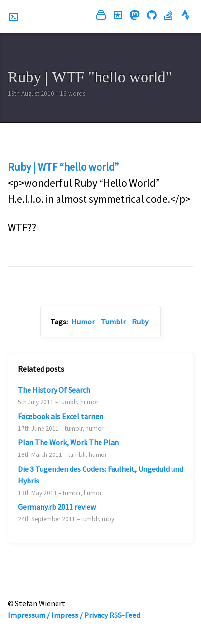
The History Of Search (54, 390)
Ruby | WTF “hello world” (63, 167)
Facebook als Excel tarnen (61, 416)
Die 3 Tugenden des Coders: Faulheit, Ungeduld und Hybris (100, 475)
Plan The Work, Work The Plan (68, 442)
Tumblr (113, 322)
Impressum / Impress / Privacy (58, 615)
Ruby (140, 322)
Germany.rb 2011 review (57, 507)
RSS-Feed (125, 615)
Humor (83, 322)
